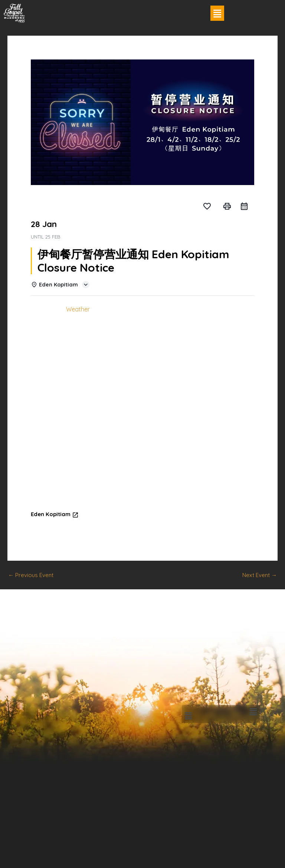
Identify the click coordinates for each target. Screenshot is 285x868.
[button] (217, 13)
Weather (78, 309)
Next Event (260, 575)
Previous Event (31, 575)
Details (46, 309)
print (227, 206)
